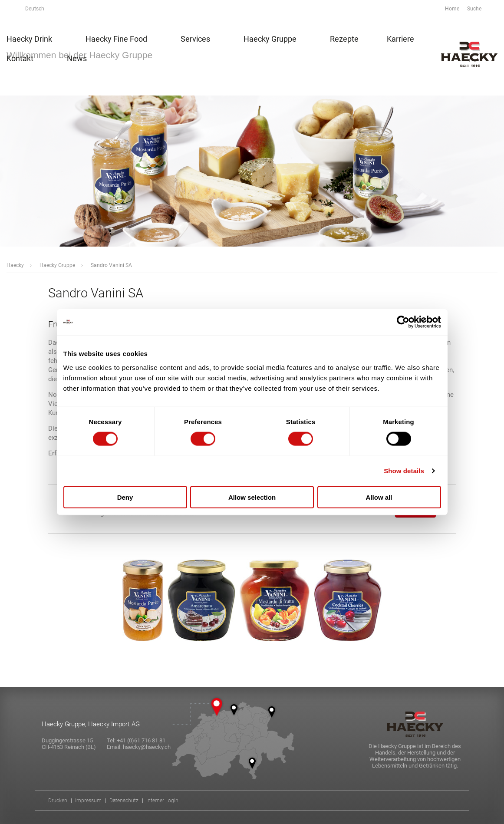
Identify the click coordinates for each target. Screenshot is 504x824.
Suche (479, 9)
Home (452, 9)
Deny (125, 497)
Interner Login (162, 801)
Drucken (58, 801)
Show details (404, 471)
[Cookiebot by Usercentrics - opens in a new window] (403, 322)
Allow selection (252, 497)
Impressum (88, 801)
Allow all (379, 497)
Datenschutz (124, 801)
